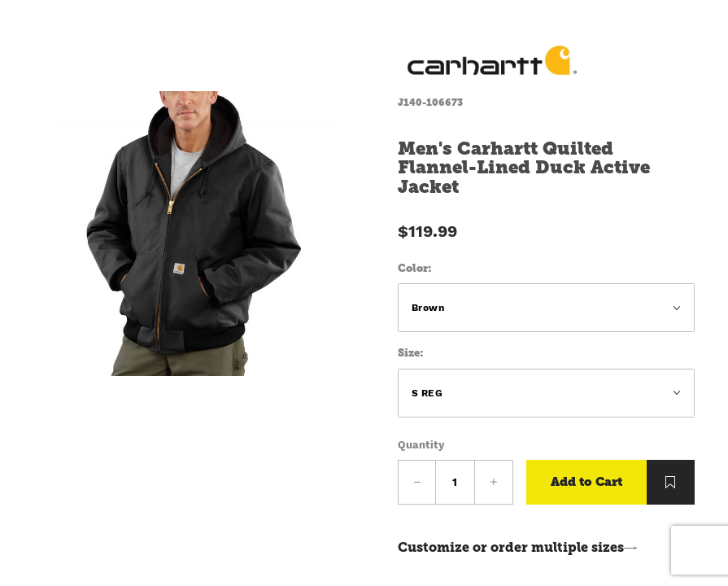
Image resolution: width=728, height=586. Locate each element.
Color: (415, 268)
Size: (411, 353)
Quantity (421, 445)
